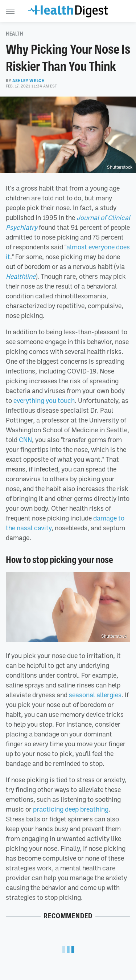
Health (15, 34)
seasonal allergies (95, 695)
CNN (25, 440)
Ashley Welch (28, 81)
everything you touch (44, 400)
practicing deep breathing (71, 809)
